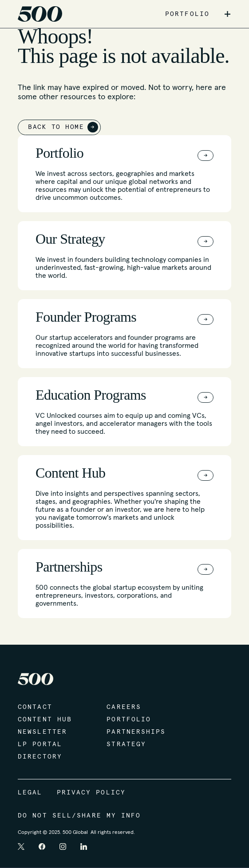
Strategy (126, 744)
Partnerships (136, 732)
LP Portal (40, 744)
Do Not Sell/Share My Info (79, 816)
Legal (30, 793)
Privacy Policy (91, 793)
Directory (40, 757)
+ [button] (227, 14)
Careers (124, 707)
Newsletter (42, 732)
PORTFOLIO (187, 14)
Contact (35, 707)
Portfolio (129, 720)
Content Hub (45, 720)
